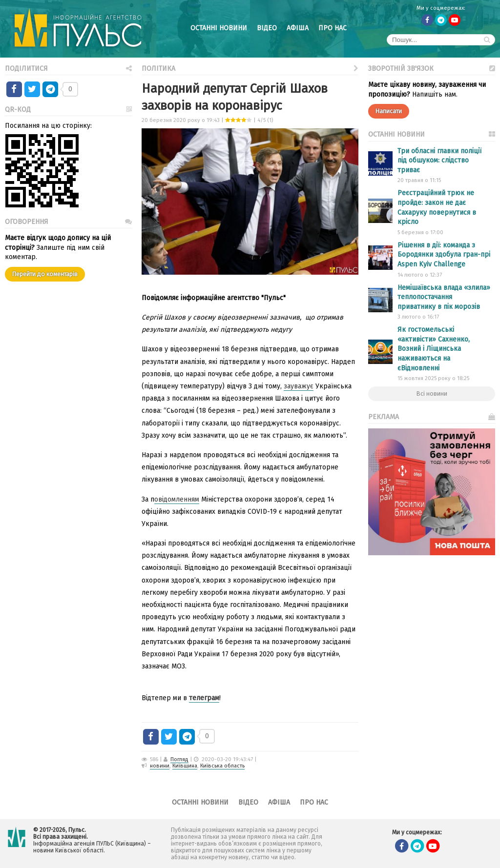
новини (160, 766)
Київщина (185, 766)
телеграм (204, 698)
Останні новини (219, 28)
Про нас (333, 28)
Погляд (179, 759)
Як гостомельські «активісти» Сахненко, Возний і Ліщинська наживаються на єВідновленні (434, 349)
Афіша (298, 28)
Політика (250, 68)
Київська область (222, 766)
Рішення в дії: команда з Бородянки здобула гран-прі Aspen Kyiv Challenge (444, 255)
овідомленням (177, 499)
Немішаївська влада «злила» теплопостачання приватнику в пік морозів (444, 297)
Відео (267, 28)
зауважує (299, 386)
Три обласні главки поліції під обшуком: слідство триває (439, 161)
